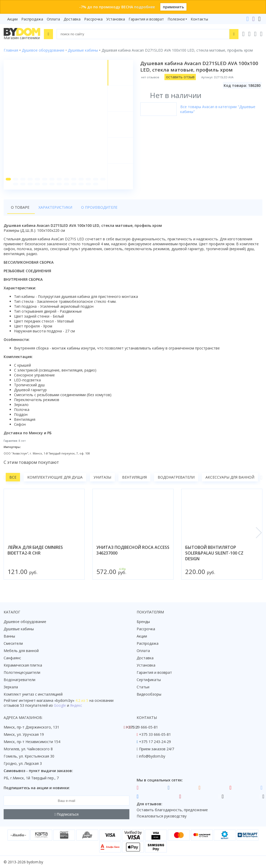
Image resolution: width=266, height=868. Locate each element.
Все (13, 478)
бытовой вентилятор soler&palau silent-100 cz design (214, 554)
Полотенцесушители (22, 672)
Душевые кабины (19, 629)
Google (60, 705)
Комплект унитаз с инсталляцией (33, 694)
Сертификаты (149, 680)
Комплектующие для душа (55, 478)
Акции (12, 19)
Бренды (143, 622)
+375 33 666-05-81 (155, 734)
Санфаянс (12, 658)
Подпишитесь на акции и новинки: (37, 788)
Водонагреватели (176, 478)
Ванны (9, 636)
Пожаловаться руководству (162, 816)
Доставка (72, 19)
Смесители (13, 643)
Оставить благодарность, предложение (172, 810)
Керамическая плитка (23, 665)
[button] (8, 180)
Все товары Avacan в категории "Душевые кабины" (218, 109)
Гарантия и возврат (146, 19)
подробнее (144, 7)
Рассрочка (93, 19)
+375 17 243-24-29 (155, 742)
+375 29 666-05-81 (142, 727)
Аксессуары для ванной (230, 478)
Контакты (199, 19)
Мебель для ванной (21, 651)
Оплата (53, 19)
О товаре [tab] (20, 208)
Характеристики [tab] (54, 208)
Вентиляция (134, 478)
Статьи (143, 687)
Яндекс (76, 705)
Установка (116, 19)
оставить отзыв (180, 77)
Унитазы (102, 478)
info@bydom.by (152, 756)
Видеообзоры (149, 694)
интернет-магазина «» (47, 700)
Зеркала (11, 687)
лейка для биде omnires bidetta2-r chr (35, 551)
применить (173, 7)
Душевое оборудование (25, 622)
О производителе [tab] (96, 208)
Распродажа (32, 19)
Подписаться (67, 814)
